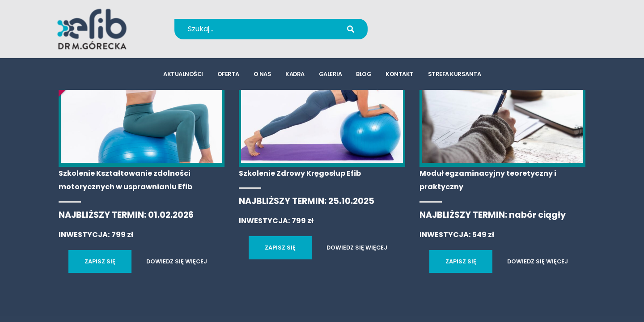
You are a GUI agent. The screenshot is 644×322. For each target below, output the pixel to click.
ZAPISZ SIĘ (100, 261)
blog (364, 74)
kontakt (400, 74)
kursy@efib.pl (429, 35)
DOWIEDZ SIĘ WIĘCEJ (177, 261)
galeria (330, 74)
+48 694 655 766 (435, 23)
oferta (228, 74)
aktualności (183, 74)
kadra (295, 74)
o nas (263, 74)
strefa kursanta (455, 74)
